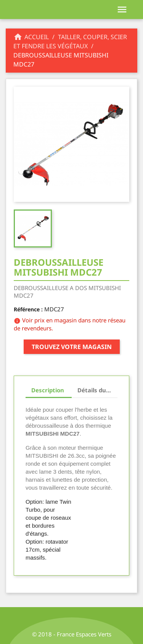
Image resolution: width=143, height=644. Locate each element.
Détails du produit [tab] (98, 390)
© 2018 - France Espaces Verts (72, 634)
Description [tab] (48, 390)
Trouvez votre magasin (72, 347)
